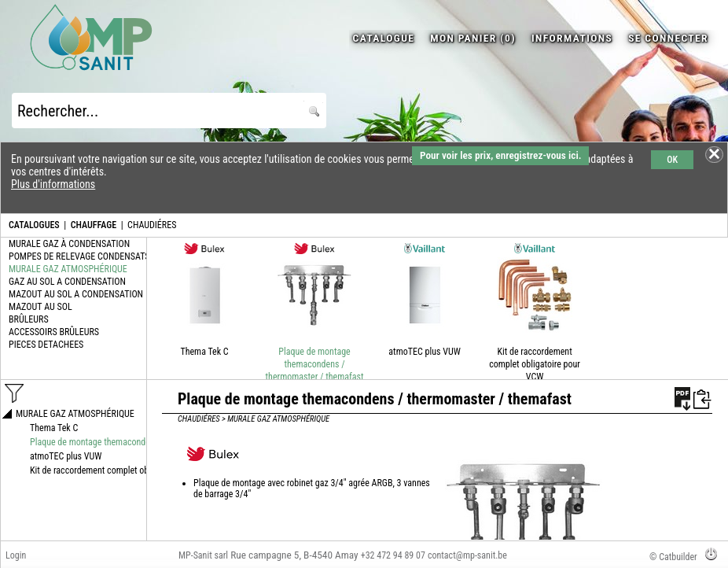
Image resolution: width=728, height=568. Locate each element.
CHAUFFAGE (94, 225)
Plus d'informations (53, 184)
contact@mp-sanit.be (467, 555)
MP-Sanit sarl (203, 555)
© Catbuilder (673, 557)
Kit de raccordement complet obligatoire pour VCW (535, 364)
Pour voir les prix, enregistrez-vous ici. (500, 155)
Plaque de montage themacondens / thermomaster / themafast (315, 364)
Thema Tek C (204, 352)
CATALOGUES (34, 225)
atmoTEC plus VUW (424, 352)
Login (16, 555)
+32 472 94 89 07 (393, 555)
